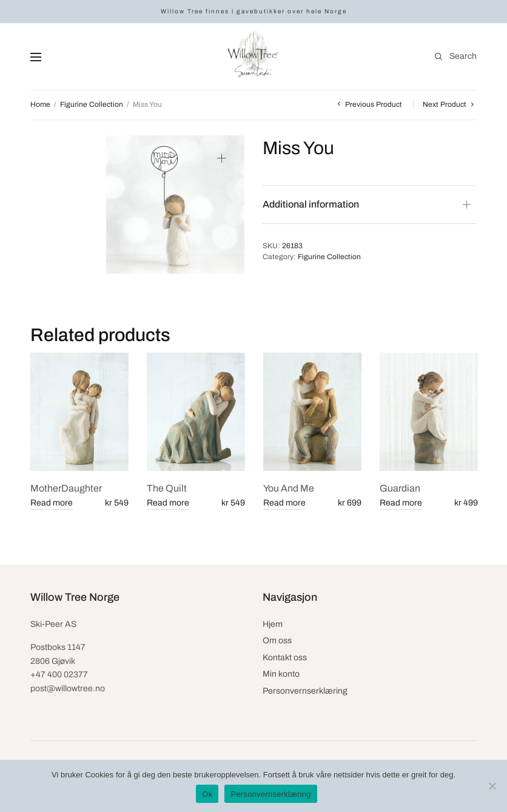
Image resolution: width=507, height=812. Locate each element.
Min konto (281, 674)
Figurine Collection (92, 104)
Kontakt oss (285, 658)
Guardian (400, 488)
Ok (207, 794)
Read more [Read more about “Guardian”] (401, 503)
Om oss (277, 641)
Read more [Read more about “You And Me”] (284, 503)
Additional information (311, 204)
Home (40, 104)
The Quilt (167, 488)
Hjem (273, 624)
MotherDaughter (66, 488)
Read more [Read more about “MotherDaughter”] (52, 503)
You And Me (289, 488)
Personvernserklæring (305, 691)
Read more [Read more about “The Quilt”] (168, 503)
